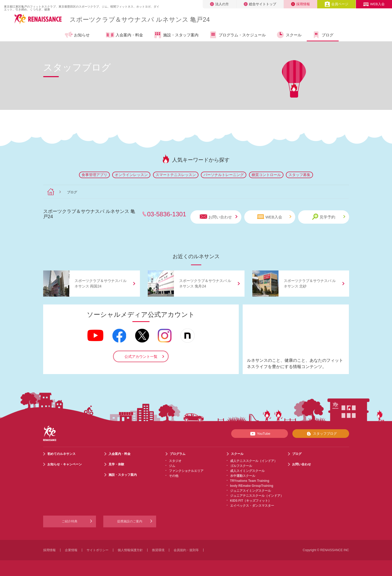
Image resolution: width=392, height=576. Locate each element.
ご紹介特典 (70, 521)
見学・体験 (116, 464)
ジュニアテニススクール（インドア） (257, 496)
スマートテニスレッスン (176, 175)
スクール (289, 35)
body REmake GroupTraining (252, 486)
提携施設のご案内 (130, 521)
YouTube (259, 434)
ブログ (323, 35)
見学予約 (329, 217)
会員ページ (336, 4)
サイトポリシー (98, 550)
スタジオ (175, 461)
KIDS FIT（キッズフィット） (251, 501)
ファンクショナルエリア (186, 471)
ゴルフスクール (241, 466)
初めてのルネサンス (61, 454)
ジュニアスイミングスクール (251, 491)
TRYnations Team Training (250, 481)
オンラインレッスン (131, 175)
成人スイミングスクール (247, 471)
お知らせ (77, 35)
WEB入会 (374, 4)
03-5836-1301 (167, 214)
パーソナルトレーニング (224, 175)
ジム (172, 466)
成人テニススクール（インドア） (254, 461)
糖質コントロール (266, 175)
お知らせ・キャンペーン (65, 464)
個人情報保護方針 (130, 550)
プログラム (178, 454)
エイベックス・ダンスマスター (252, 506)
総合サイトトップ (260, 4)
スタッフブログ (321, 434)
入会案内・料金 (124, 35)
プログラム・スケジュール (237, 35)
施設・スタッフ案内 (176, 35)
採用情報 (300, 4)
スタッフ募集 (299, 175)
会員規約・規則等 (186, 550)
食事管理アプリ (94, 175)
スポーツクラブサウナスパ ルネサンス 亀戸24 (140, 19)
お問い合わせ (219, 217)
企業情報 (71, 550)
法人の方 (219, 4)
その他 (174, 476)
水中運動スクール (243, 476)
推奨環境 (158, 550)
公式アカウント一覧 (141, 357)
